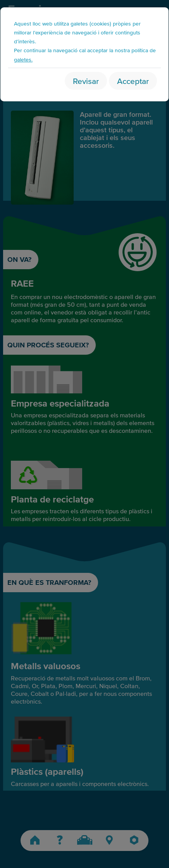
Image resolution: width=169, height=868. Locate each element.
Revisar (86, 81)
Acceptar (133, 81)
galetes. (23, 59)
